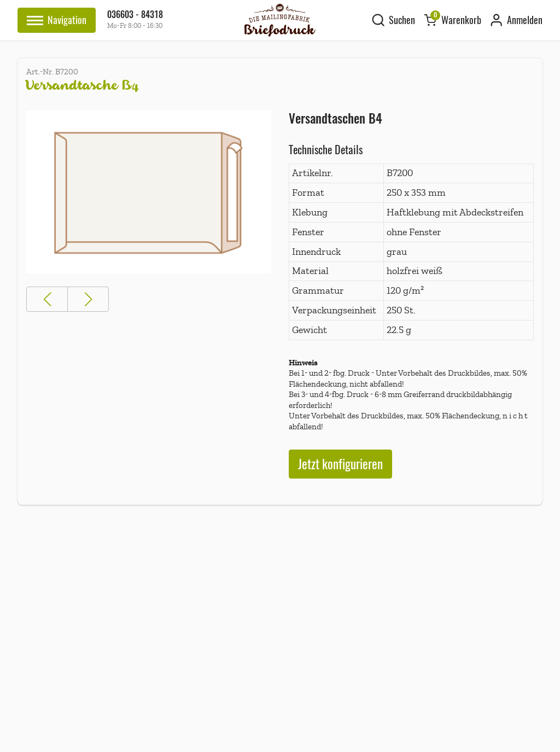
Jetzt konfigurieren (340, 464)
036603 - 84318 (135, 14)
